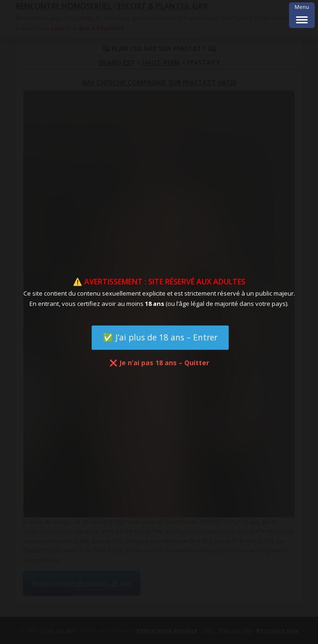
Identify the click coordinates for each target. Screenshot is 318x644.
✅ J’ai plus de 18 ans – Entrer (160, 337)
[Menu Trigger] (302, 15)
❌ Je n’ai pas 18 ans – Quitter (159, 363)
